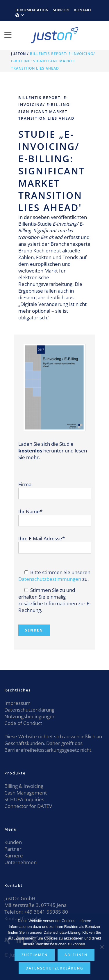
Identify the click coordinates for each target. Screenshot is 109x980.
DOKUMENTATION (32, 10)
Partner (13, 849)
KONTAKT (83, 10)
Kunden (13, 842)
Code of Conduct (23, 723)
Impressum (17, 703)
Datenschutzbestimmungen (50, 579)
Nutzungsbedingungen (30, 716)
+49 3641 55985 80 (45, 912)
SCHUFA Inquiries (24, 799)
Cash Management (26, 793)
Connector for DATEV (28, 806)
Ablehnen (76, 955)
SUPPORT (61, 10)
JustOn (18, 54)
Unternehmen (20, 862)
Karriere (14, 856)
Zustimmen (35, 955)
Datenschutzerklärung (29, 710)
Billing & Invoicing (24, 786)
